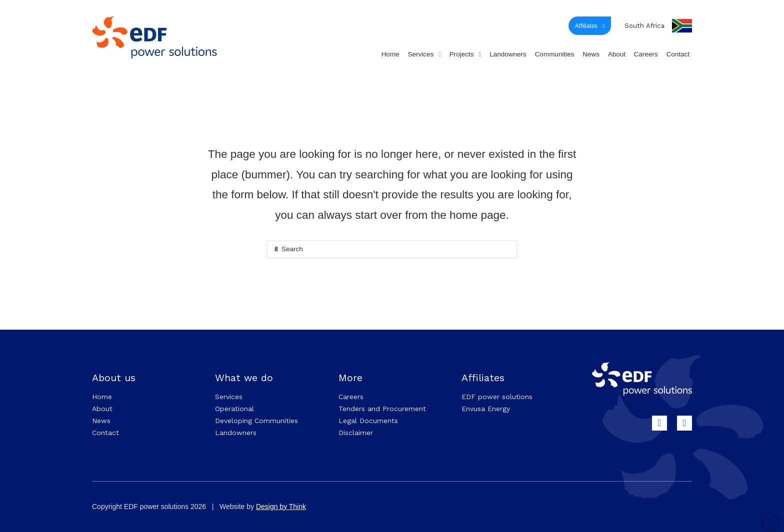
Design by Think (281, 507)
